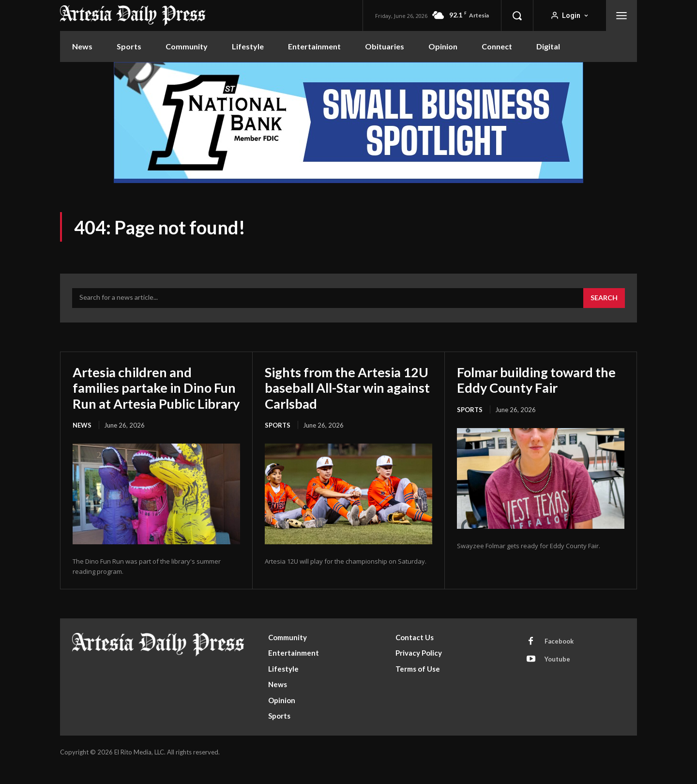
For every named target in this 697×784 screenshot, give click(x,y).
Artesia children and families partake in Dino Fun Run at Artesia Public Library (149, 395)
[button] (517, 15)
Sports (278, 425)
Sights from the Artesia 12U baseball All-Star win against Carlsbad (341, 387)
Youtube (557, 675)
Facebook (559, 657)
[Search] (604, 298)
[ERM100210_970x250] (348, 123)
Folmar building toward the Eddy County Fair (540, 380)
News (82, 441)
